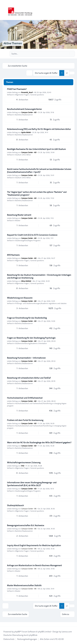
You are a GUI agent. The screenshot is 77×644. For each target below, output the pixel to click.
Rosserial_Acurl (27, 92)
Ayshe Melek (26, 132)
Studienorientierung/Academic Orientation (31, 343)
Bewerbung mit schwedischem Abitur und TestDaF (29, 378)
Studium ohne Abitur (23, 155)
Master (18, 220)
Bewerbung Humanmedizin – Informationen (26, 358)
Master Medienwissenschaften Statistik (24, 585)
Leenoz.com (67, 632)
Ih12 (23, 466)
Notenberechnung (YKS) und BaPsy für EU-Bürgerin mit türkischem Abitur (39, 129)
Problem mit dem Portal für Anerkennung (25, 420)
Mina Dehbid (26, 281)
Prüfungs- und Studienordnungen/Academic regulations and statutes (41, 303)
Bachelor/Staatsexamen (24, 115)
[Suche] (67, 54)
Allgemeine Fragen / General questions (30, 95)
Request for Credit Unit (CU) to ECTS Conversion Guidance (32, 235)
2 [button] (67, 73)
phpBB (17, 632)
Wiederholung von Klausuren (20, 298)
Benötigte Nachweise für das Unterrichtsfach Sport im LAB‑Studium (36, 149)
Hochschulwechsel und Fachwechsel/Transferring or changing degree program (37, 404)
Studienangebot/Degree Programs (28, 240)
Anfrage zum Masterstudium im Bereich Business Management (34, 565)
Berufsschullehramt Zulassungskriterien (24, 109)
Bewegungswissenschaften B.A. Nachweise (26, 525)
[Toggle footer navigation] (3, 624)
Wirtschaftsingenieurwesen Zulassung (24, 462)
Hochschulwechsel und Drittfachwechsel (25, 398)
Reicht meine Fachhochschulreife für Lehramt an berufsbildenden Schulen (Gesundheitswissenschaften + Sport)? (39, 171)
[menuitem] (9, 639)
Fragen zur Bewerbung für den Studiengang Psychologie (31, 338)
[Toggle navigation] (74, 10)
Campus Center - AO (29, 112)
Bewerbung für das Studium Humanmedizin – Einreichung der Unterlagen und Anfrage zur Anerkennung (39, 276)
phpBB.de (33, 635)
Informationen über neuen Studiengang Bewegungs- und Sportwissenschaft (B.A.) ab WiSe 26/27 (32, 484)
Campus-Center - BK (29, 509)
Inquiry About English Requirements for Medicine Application (34, 545)
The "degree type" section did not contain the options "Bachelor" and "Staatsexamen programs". (37, 193)
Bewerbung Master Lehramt (19, 215)
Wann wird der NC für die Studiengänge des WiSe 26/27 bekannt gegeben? (39, 442)
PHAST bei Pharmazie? (17, 89)
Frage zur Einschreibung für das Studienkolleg (27, 318)
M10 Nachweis (13, 255)
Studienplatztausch (15, 505)
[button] (72, 73)
